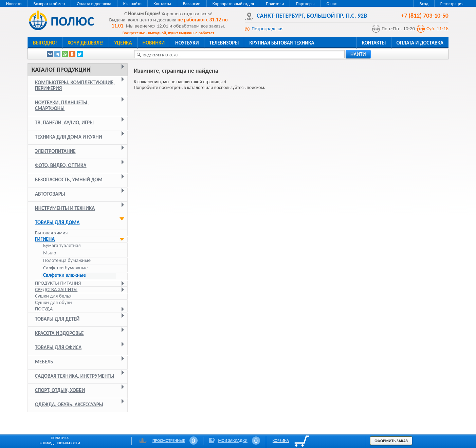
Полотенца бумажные (67, 260)
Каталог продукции (61, 70)
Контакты (162, 4)
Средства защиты (56, 289)
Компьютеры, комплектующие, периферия (75, 85)
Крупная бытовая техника (282, 43)
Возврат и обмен (49, 4)
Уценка (123, 43)
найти (358, 54)
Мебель (44, 362)
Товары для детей (57, 319)
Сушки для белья (53, 296)
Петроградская (268, 29)
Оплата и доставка (94, 4)
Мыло (50, 253)
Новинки (154, 43)
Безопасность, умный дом (69, 180)
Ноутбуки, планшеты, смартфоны (62, 105)
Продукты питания (58, 283)
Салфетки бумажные (66, 268)
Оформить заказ (391, 441)
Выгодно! (45, 43)
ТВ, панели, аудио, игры (64, 123)
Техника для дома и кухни (69, 137)
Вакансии (192, 4)
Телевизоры (224, 43)
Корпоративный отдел (233, 4)
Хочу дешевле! (86, 43)
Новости (14, 4)
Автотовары (50, 194)
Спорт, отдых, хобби (60, 390)
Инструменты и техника (65, 208)
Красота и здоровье (59, 333)
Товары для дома (57, 222)
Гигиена (45, 239)
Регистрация (452, 4)
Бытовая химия (51, 233)
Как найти (132, 4)
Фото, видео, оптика (61, 165)
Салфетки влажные (65, 275)
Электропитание (55, 151)
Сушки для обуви (53, 302)
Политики (275, 4)
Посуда (44, 309)
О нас (332, 4)
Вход (424, 4)
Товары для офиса (58, 347)
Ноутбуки (187, 43)
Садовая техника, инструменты (75, 376)
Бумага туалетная (62, 245)
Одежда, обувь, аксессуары (69, 405)
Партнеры (305, 4)
